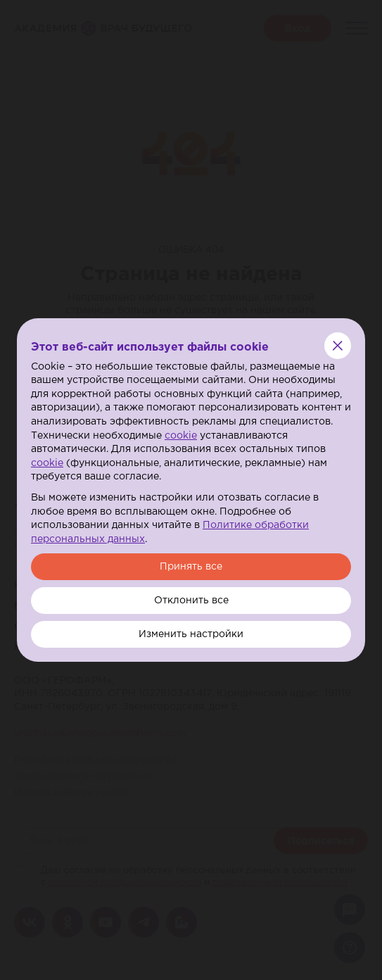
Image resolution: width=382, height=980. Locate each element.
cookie (181, 436)
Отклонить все (191, 601)
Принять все (191, 567)
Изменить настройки (191, 634)
